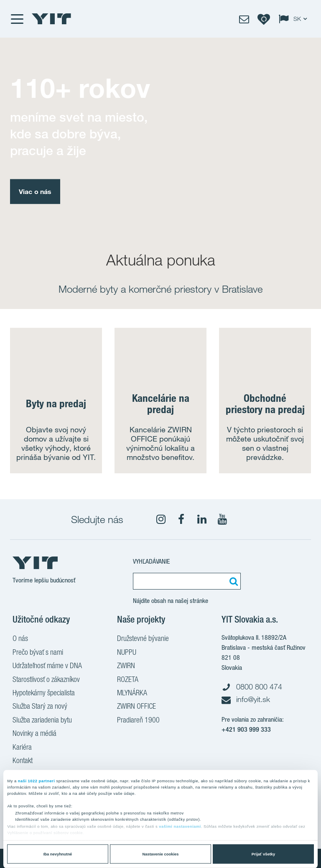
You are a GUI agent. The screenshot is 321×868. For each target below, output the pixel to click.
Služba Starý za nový (40, 707)
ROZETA (128, 680)
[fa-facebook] (181, 519)
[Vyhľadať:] (232, 581)
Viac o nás (35, 191)
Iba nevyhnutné (58, 854)
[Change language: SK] (295, 19)
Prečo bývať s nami (38, 653)
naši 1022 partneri (37, 781)
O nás (20, 639)
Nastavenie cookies (161, 854)
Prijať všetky (264, 854)
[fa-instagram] (161, 519)
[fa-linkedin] (202, 519)
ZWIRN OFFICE (136, 707)
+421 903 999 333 (246, 729)
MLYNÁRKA (132, 694)
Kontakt (23, 761)
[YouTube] (222, 519)
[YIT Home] (51, 19)
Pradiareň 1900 (138, 721)
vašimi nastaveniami (180, 827)
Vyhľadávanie (151, 561)
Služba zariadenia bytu (42, 721)
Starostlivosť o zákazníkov (46, 680)
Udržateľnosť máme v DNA (47, 666)
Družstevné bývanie (143, 639)
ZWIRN (126, 666)
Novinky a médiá (34, 734)
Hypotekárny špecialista (44, 694)
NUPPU (127, 653)
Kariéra (22, 748)
